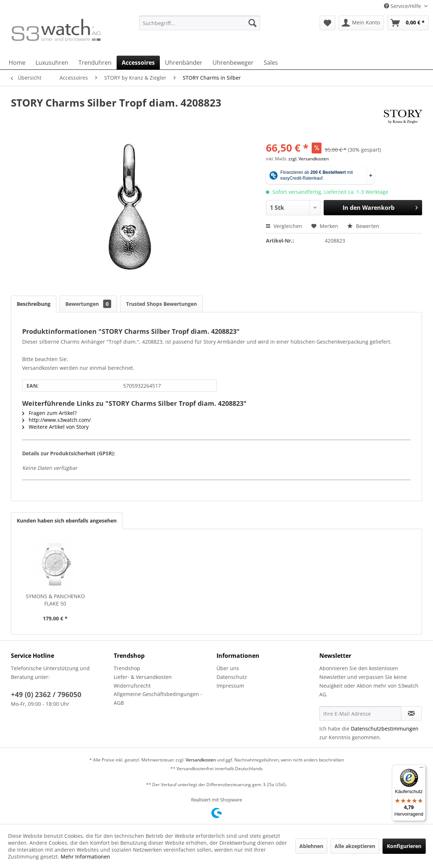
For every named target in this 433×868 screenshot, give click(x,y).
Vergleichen (284, 226)
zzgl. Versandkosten (309, 159)
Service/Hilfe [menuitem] (403, 6)
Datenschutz (232, 677)
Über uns (228, 668)
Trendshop (127, 668)
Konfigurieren (404, 846)
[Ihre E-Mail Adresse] (360, 713)
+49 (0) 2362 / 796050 (46, 695)
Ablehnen (311, 846)
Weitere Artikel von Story (55, 427)
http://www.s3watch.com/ (56, 420)
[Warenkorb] (408, 23)
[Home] (17, 63)
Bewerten (363, 226)
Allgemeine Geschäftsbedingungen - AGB (158, 698)
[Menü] (421, 769)
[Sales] (271, 63)
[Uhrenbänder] (184, 63)
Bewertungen (88, 304)
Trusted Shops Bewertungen (161, 304)
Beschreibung (34, 304)
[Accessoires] (138, 63)
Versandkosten (201, 760)
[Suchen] (252, 23)
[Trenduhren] (95, 63)
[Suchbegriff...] (200, 23)
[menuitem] (200, 26)
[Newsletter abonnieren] (411, 713)
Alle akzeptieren (355, 846)
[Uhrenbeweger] (233, 63)
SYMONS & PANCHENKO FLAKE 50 (55, 600)
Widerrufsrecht (132, 686)
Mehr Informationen (85, 857)
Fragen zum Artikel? (49, 413)
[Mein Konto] (361, 23)
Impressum (230, 686)
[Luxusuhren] (52, 63)
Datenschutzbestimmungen (385, 729)
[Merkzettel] (327, 23)
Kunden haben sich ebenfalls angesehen (67, 521)
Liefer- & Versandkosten (143, 677)
